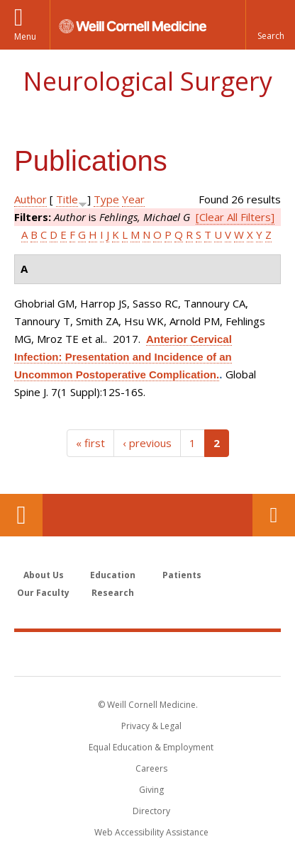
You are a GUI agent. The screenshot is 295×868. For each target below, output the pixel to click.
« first (90, 443)
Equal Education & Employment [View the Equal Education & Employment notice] (151, 747)
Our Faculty (43, 593)
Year (133, 199)
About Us (44, 575)
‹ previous (147, 443)
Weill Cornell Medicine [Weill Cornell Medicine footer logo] (147, 653)
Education (113, 575)
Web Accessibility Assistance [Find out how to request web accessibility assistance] (151, 832)
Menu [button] (25, 36)
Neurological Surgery (147, 81)
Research (113, 593)
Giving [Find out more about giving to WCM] (151, 790)
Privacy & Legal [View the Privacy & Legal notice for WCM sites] (151, 726)
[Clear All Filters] (235, 217)
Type (106, 199)
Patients (182, 575)
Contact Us (274, 515)
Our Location (21, 515)
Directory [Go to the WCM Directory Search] (151, 811)
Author (30, 199)
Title (67, 199)
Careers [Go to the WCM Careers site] (151, 768)
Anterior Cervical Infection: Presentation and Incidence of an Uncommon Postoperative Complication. (123, 357)
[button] (270, 25)
